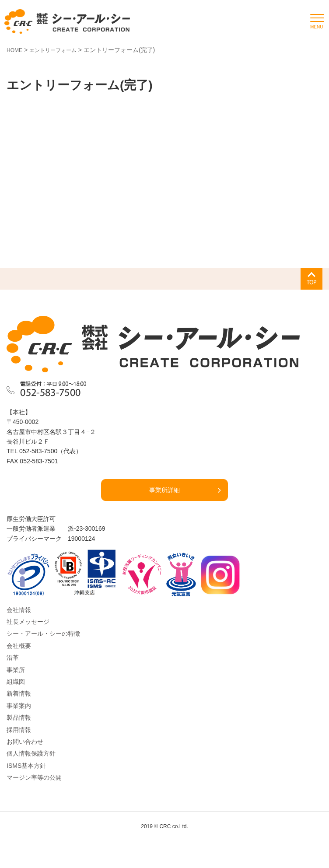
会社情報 (19, 610)
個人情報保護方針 (31, 753)
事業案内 (19, 706)
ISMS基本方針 (26, 766)
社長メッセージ (28, 622)
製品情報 (19, 717)
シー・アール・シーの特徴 (43, 633)
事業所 (16, 670)
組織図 (16, 682)
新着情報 (19, 693)
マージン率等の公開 (34, 777)
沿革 (13, 658)
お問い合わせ (25, 742)
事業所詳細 (164, 490)
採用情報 (19, 730)
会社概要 (19, 646)
